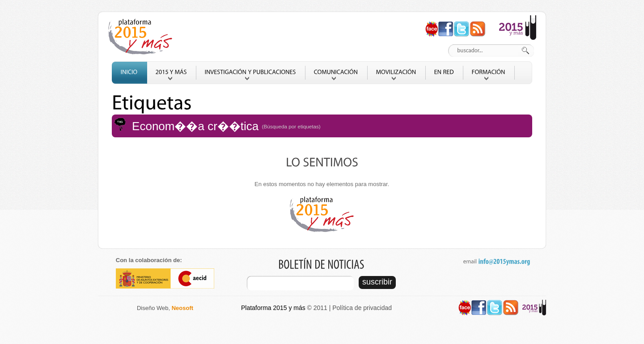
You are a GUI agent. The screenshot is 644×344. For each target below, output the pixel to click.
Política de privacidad (362, 308)
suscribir (377, 282)
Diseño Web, (165, 308)
